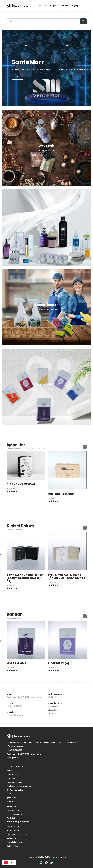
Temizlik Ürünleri (13, 774)
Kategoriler (53, 6)
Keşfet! (17, 77)
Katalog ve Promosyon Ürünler (19, 786)
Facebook (53, 710)
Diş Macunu (11, 770)
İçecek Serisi (12, 798)
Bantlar (9, 794)
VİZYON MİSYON (13, 826)
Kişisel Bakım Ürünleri (15, 782)
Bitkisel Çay (11, 778)
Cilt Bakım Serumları (15, 790)
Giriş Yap (75, 6)
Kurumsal (65, 6)
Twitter (52, 713)
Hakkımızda (11, 806)
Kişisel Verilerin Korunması (17, 834)
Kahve (9, 763)
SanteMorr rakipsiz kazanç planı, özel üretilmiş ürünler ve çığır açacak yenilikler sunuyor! (42, 742)
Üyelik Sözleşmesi (14, 830)
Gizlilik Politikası (13, 846)
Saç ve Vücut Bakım (15, 766)
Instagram (53, 707)
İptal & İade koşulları (15, 842)
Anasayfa (43, 6)
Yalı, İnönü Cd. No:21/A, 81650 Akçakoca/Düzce (25, 697)
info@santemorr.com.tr (16, 715)
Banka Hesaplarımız (14, 814)
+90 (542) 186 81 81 (14, 706)
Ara (83, 21)
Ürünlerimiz (11, 818)
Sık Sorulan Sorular (14, 810)
